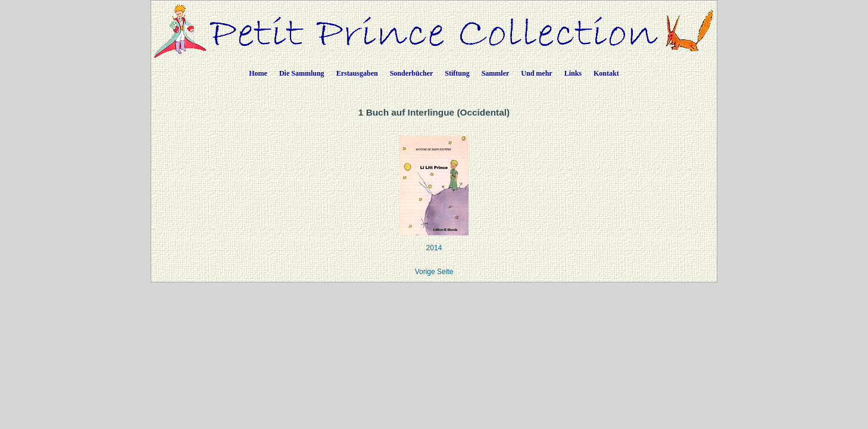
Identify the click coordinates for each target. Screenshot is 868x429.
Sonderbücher (412, 73)
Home (258, 73)
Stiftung (457, 73)
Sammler (496, 73)
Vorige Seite (434, 272)
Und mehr (536, 73)
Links (573, 73)
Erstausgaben (357, 73)
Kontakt (606, 73)
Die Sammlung (302, 73)
